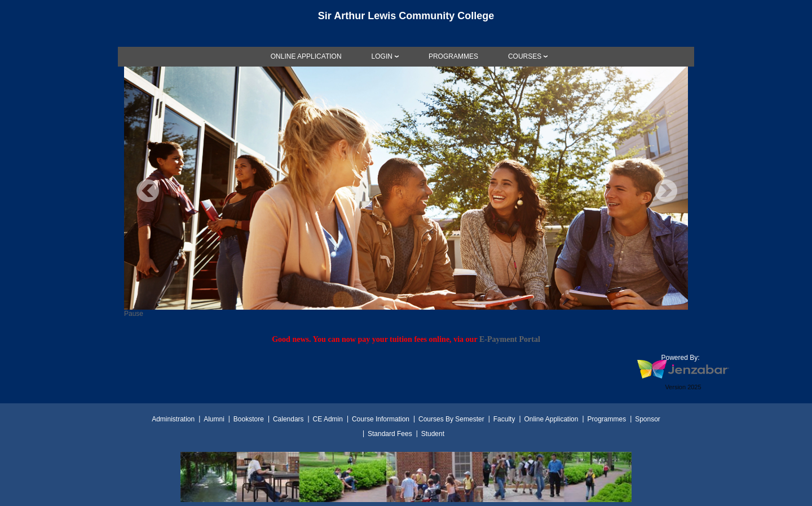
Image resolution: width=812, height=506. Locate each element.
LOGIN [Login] (382, 56)
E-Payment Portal (510, 339)
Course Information (381, 419)
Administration (173, 419)
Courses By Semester (451, 419)
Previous (148, 191)
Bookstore (249, 419)
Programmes (606, 419)
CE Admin (328, 419)
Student (433, 434)
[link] (306, 56)
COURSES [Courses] (525, 56)
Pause (134, 314)
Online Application (551, 419)
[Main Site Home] (406, 19)
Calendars (288, 419)
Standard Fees (390, 434)
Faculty (504, 419)
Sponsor (648, 419)
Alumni (214, 419)
